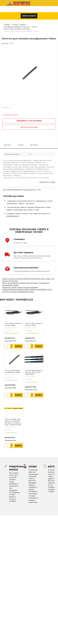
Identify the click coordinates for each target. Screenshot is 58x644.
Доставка (34, 145)
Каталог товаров (19, 25)
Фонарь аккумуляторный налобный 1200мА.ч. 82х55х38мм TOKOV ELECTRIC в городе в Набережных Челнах (27, 291)
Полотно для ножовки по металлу (17, 29)
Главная (7, 25)
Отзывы (21, 145)
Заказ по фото (29, 16)
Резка (34, 27)
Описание (7, 145)
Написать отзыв (47, 182)
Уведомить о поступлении (29, 121)
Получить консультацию (29, 127)
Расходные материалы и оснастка (16, 27)
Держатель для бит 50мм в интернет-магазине (20, 287)
